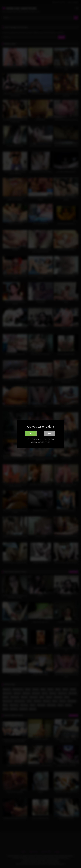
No (49, 434)
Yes (31, 434)
